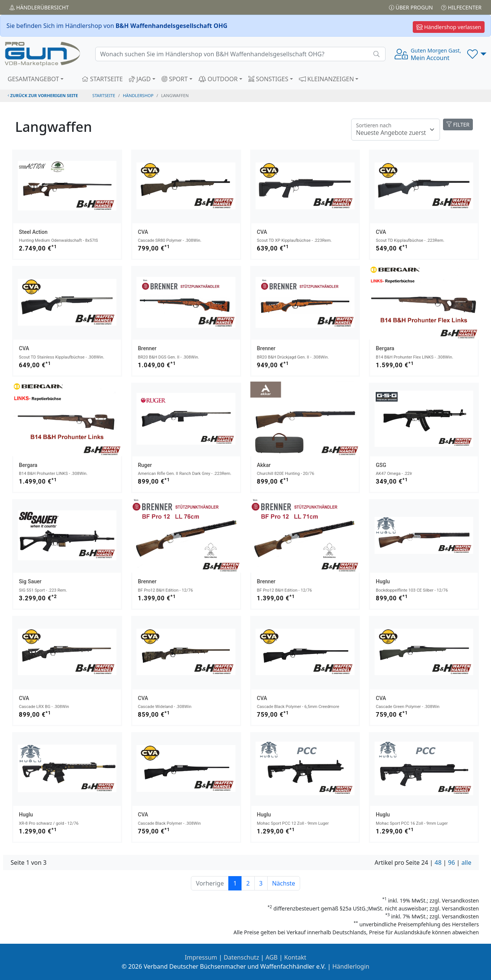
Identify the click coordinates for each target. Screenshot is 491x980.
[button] (477, 54)
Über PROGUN (411, 7)
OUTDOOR (218, 79)
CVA (143, 232)
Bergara (385, 348)
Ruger (145, 465)
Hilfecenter (461, 7)
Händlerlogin (351, 966)
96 (451, 863)
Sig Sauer (30, 581)
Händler (39, 7)
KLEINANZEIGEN (327, 79)
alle (466, 863)
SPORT (175, 79)
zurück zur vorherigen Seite (43, 95)
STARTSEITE (102, 79)
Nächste (284, 883)
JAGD (140, 79)
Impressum (201, 957)
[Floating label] (396, 130)
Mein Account (436, 54)
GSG (381, 465)
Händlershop (138, 95)
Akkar (264, 465)
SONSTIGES (268, 79)
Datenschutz (242, 957)
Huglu (383, 581)
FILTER (458, 124)
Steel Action (33, 232)
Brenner (147, 348)
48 (438, 863)
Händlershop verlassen (449, 27)
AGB (272, 957)
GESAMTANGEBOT (33, 79)
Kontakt (295, 957)
